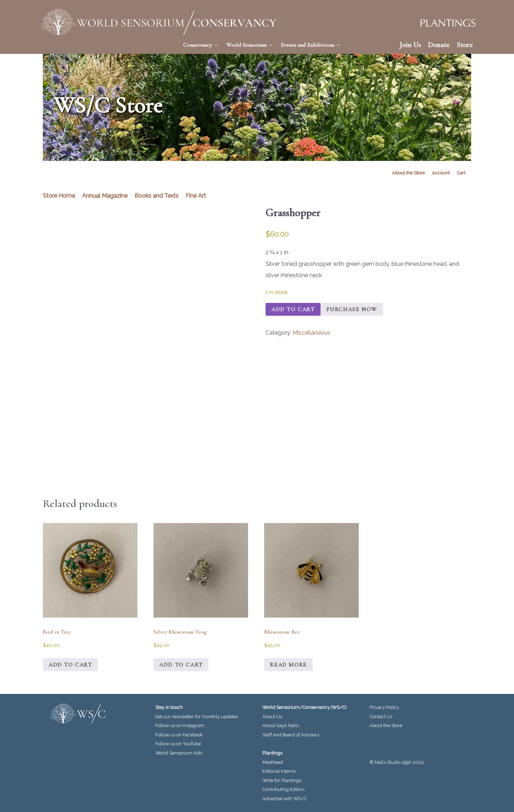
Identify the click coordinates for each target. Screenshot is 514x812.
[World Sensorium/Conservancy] (159, 22)
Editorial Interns (279, 771)
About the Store (386, 725)
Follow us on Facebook (179, 735)
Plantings (272, 753)
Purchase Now (352, 309)
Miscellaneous (311, 333)
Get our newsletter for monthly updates (197, 717)
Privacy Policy (384, 707)
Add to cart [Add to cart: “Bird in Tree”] (70, 665)
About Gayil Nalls (281, 725)
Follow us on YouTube (178, 744)
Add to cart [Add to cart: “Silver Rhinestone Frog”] (181, 665)
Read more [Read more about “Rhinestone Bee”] (288, 665)
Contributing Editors (283, 789)
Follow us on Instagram (180, 725)
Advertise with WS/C (284, 799)
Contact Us (381, 717)
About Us (272, 717)
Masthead (273, 762)
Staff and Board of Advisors (291, 735)
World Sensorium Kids (179, 753)
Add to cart (293, 309)
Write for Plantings (282, 780)
